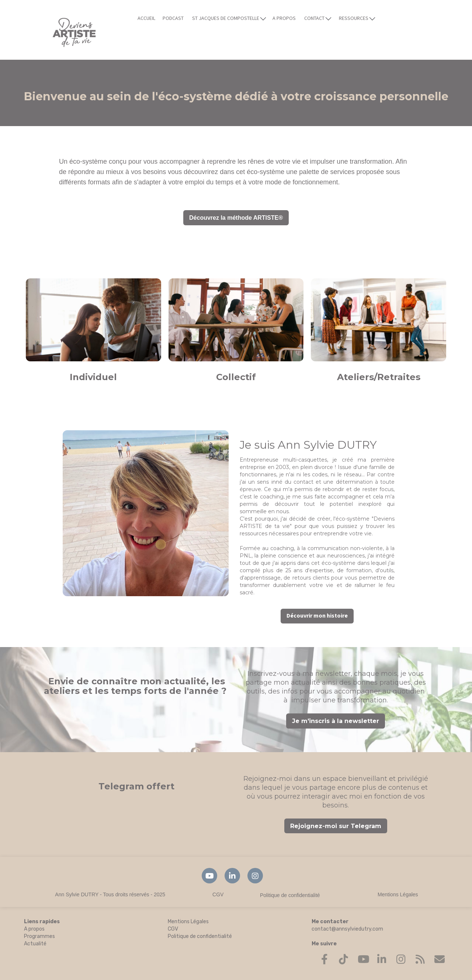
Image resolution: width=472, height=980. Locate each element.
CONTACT (318, 18)
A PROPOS (284, 18)
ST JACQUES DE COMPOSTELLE (229, 18)
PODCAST (173, 18)
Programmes (39, 936)
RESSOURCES (357, 18)
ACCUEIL (146, 18)
